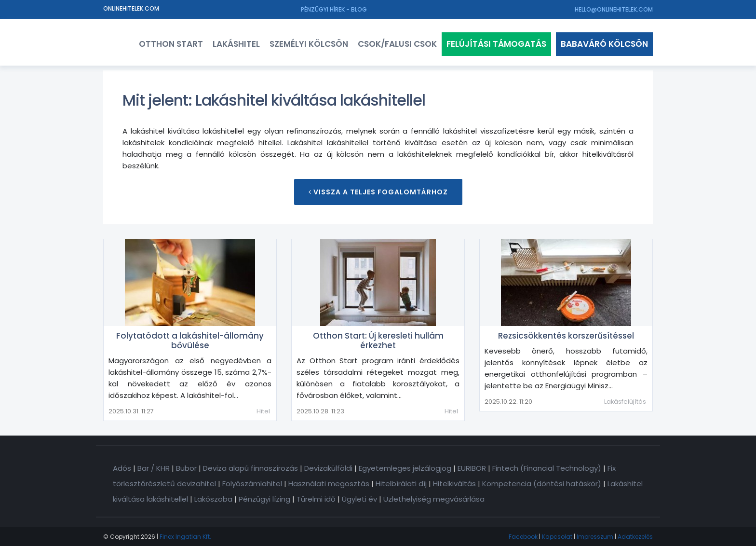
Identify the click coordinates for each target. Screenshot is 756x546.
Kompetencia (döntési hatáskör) (542, 484)
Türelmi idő (316, 499)
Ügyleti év (359, 499)
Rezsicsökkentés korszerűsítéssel (566, 336)
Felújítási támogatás (496, 44)
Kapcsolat (557, 537)
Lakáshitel (236, 44)
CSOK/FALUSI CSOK (397, 44)
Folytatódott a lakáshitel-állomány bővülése (190, 341)
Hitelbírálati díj (401, 484)
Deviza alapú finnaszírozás (250, 468)
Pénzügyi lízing (264, 499)
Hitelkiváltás (454, 484)
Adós (122, 468)
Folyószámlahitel (252, 484)
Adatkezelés (635, 537)
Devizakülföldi (328, 468)
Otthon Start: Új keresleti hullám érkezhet (378, 341)
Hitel (263, 411)
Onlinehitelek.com (131, 8)
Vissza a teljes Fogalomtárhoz (378, 192)
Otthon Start (171, 44)
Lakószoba (213, 499)
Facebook (523, 537)
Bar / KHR (154, 468)
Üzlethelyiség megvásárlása (434, 499)
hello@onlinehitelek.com (614, 9)
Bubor (186, 468)
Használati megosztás (329, 484)
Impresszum (595, 537)
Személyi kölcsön (309, 44)
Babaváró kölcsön (604, 44)
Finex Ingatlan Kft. (185, 537)
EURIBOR (472, 468)
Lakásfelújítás (625, 402)
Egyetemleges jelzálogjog (405, 468)
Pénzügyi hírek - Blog (334, 9)
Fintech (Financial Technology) (547, 468)
